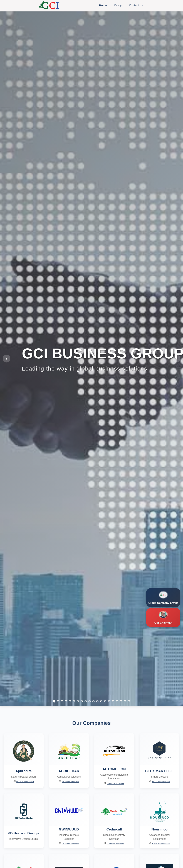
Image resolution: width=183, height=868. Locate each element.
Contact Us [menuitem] (136, 5)
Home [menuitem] (103, 5)
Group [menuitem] (118, 5)
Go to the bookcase (24, 781)
